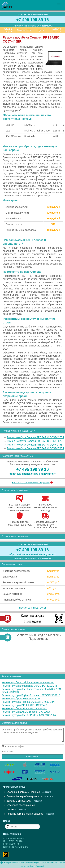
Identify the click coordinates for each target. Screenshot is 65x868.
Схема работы (25, 30)
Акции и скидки (8, 30)
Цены (41, 30)
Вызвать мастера (57, 30)
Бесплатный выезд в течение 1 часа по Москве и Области (45, 523)
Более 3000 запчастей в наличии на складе (45, 506)
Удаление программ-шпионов (23, 792)
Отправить (33, 756)
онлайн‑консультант (43, 474)
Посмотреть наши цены (32, 608)
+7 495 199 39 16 (33, 20)
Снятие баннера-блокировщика (24, 796)
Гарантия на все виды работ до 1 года (19, 522)
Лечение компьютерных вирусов (25, 814)
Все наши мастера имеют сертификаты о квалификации (20, 506)
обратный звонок (20, 474)
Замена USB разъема (19, 801)
